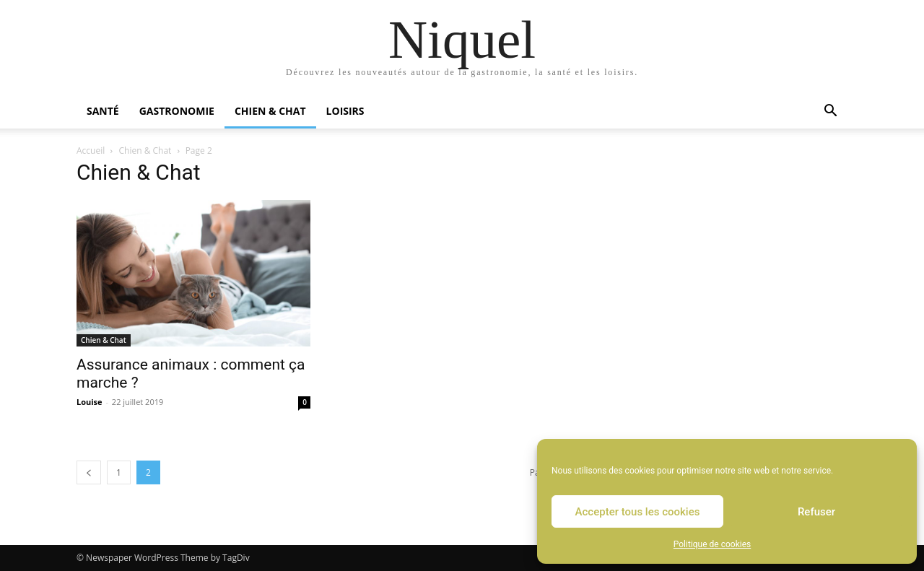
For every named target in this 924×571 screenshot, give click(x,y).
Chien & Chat (270, 111)
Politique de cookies (712, 544)
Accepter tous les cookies (638, 512)
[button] (830, 112)
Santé (103, 111)
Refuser (816, 512)
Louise (90, 402)
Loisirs (345, 111)
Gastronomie (177, 111)
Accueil (91, 151)
